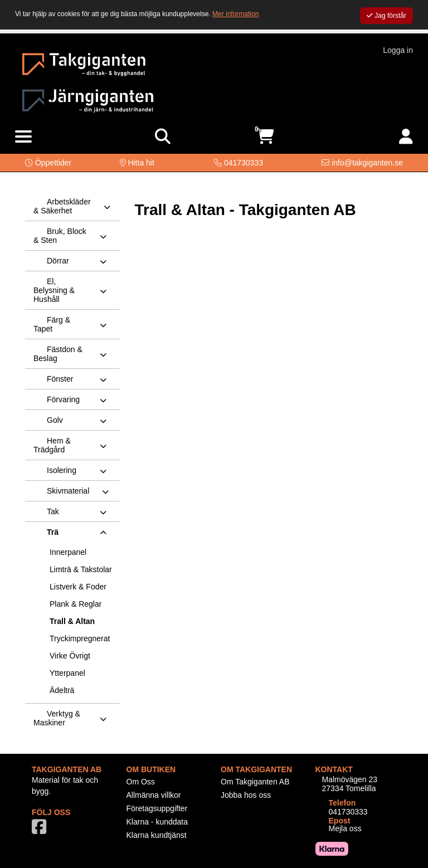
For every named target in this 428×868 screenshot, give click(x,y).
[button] (48, 163)
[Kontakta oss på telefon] (239, 163)
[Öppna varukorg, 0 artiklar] (265, 137)
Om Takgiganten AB (255, 782)
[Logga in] (406, 137)
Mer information (235, 14)
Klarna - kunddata (157, 822)
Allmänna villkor (154, 795)
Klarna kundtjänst (157, 835)
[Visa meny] (23, 137)
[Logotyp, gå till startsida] (84, 63)
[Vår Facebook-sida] (41, 830)
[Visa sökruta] (163, 137)
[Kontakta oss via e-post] (362, 163)
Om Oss (141, 782)
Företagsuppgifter (157, 808)
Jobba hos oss (246, 795)
